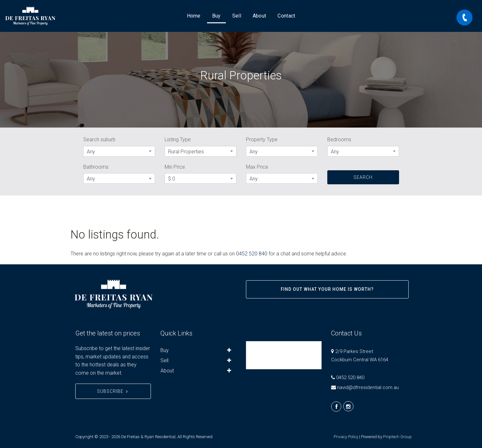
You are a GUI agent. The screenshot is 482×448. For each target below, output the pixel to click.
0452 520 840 (252, 254)
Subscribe (113, 391)
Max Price (257, 167)
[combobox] (119, 151)
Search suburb (99, 140)
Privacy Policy (346, 437)
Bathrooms (96, 167)
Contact (286, 16)
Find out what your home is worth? (327, 289)
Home (194, 16)
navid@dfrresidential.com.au (368, 387)
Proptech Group (397, 437)
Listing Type (178, 140)
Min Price (175, 167)
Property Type (262, 140)
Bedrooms (339, 140)
